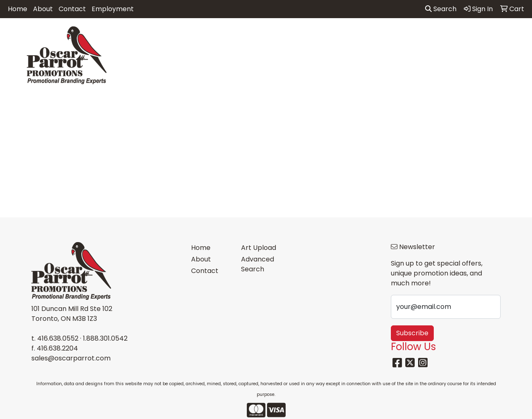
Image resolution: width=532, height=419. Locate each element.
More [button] (510, 36)
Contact (72, 9)
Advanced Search (258, 264)
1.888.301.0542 (105, 338)
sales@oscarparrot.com (71, 358)
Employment (113, 9)
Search (441, 9)
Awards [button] (192, 36)
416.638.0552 (58, 338)
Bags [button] (225, 36)
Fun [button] (300, 36)
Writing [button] (476, 36)
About (43, 9)
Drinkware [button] (264, 36)
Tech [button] (443, 36)
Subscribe (412, 333)
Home (18, 9)
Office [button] (411, 36)
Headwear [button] (336, 36)
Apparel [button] (153, 36)
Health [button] (377, 36)
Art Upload (259, 248)
